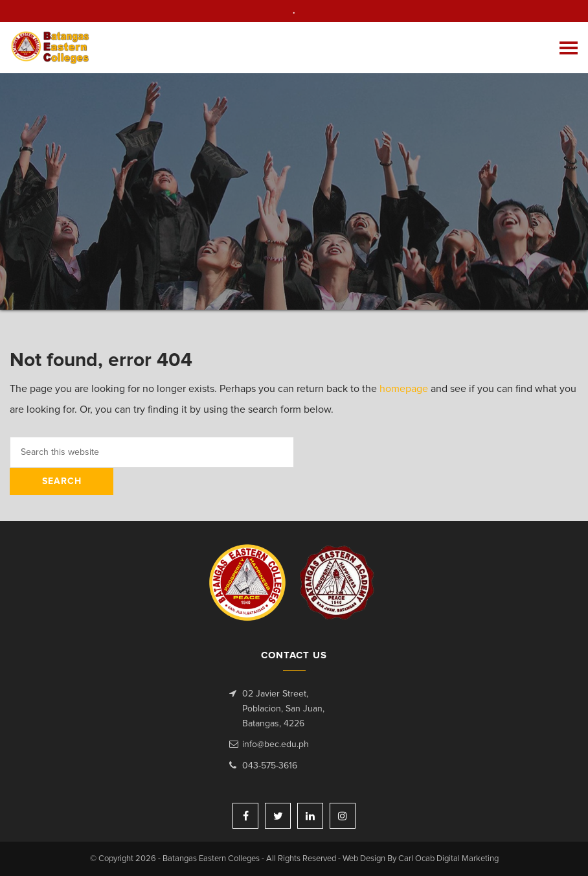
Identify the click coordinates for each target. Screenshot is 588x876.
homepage (404, 389)
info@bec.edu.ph (276, 744)
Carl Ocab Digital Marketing (448, 859)
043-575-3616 (270, 766)
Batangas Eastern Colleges (51, 48)
